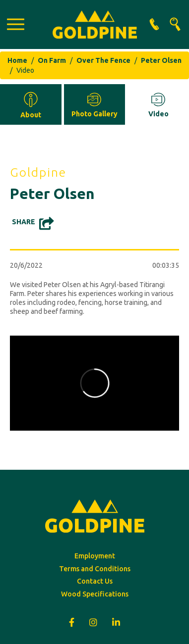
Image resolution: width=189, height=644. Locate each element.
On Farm (52, 60)
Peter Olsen (161, 60)
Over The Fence (103, 60)
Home (17, 60)
